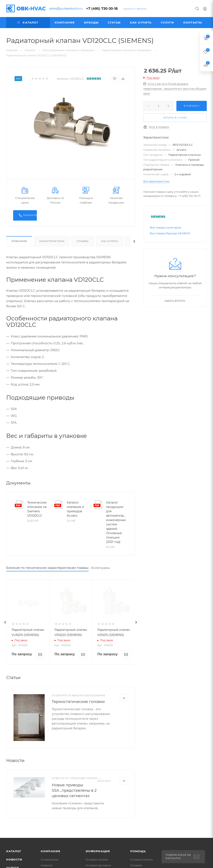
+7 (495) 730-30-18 (102, 9)
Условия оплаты (97, 859)
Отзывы (83, 241)
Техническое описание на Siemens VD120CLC (37, 509)
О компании (50, 859)
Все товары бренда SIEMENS (170, 233)
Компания (50, 851)
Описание (19, 241)
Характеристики (52, 241)
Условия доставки (98, 865)
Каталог (14, 851)
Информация (98, 851)
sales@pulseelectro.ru (66, 8)
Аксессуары (100, 568)
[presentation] (5, 622)
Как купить (110, 241)
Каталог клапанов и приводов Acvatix (75, 509)
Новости (14, 859)
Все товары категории (165, 227)
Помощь (138, 851)
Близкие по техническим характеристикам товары (47, 568)
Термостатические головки (78, 702)
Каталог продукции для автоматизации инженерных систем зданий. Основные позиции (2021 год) (116, 522)
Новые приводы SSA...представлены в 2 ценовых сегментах (74, 790)
